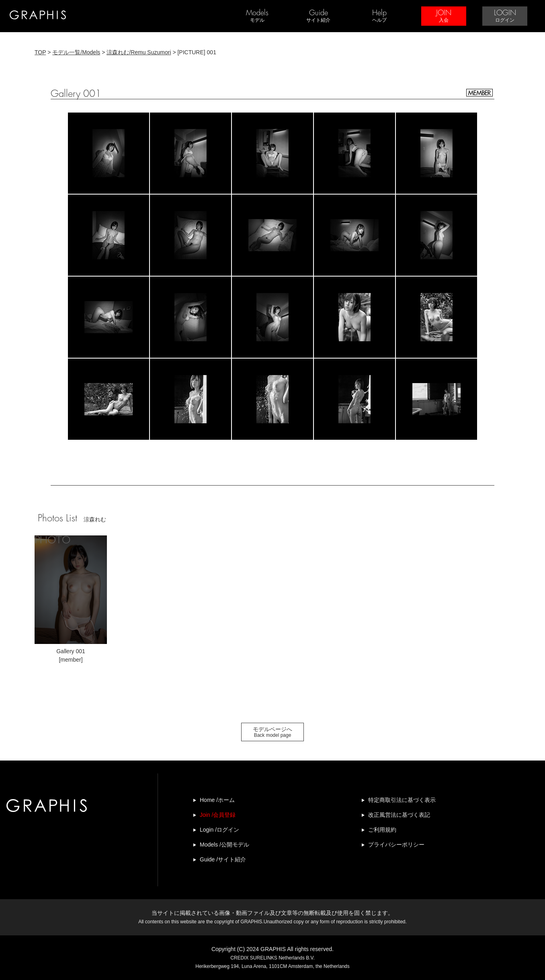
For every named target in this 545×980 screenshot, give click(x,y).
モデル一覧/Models (76, 52)
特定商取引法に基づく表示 (402, 800)
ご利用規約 (382, 830)
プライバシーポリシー (396, 845)
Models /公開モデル (224, 845)
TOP (40, 52)
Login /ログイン (219, 830)
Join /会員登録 (218, 815)
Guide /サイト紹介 (223, 859)
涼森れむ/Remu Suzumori (139, 52)
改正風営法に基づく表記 (399, 815)
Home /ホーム (217, 800)
